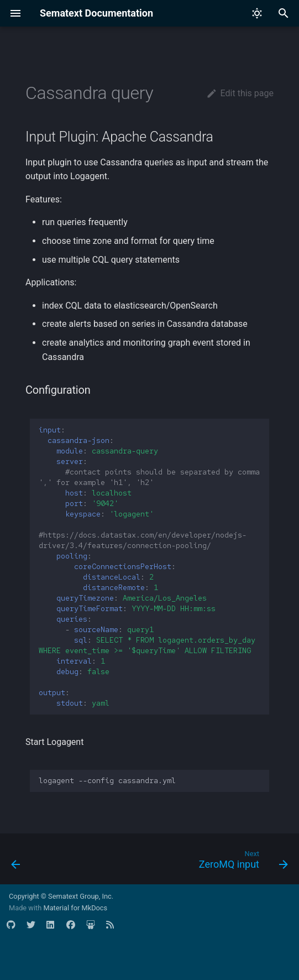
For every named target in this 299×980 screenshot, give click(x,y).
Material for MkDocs (75, 908)
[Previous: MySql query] (16, 862)
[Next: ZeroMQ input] (242, 862)
